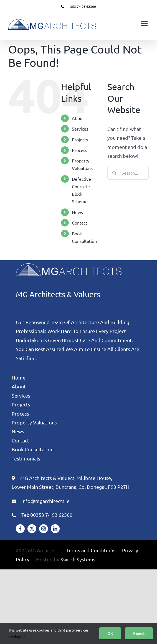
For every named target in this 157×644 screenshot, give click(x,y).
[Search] (114, 173)
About (78, 118)
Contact (79, 223)
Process (79, 150)
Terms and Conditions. (91, 550)
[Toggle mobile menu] (145, 24)
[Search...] (128, 173)
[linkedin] (55, 529)
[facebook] (20, 529)
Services (80, 129)
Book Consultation (33, 449)
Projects (80, 139)
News (77, 212)
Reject (139, 633)
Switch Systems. (78, 559)
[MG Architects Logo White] (69, 266)
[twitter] (32, 529)
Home (19, 377)
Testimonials (26, 458)
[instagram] (44, 529)
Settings (17, 637)
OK (110, 633)
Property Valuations (34, 422)
